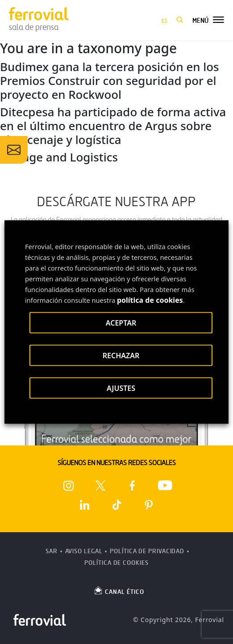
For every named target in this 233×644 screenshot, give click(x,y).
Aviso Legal (84, 551)
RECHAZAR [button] (121, 356)
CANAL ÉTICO (119, 590)
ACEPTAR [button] (121, 323)
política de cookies (150, 300)
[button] (180, 20)
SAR (52, 551)
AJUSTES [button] (121, 388)
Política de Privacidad (147, 551)
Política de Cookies (116, 563)
